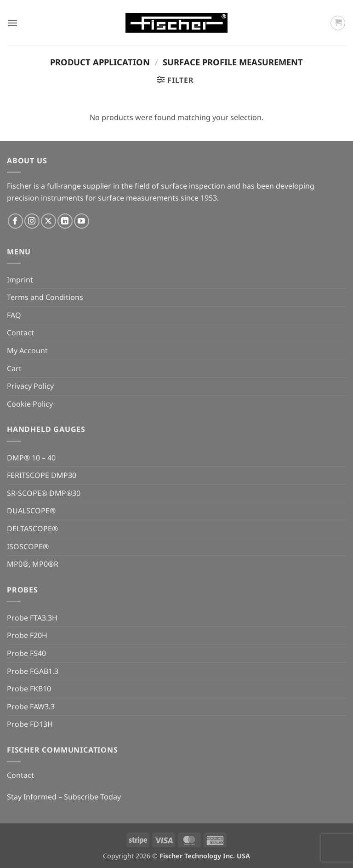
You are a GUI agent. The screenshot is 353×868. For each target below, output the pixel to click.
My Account (27, 351)
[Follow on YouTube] (82, 221)
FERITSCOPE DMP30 (42, 475)
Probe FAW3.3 (31, 707)
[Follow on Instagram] (32, 221)
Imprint (20, 280)
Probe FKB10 (29, 689)
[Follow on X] (48, 221)
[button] (12, 23)
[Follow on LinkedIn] (65, 221)
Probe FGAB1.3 (33, 671)
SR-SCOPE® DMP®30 (44, 493)
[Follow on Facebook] (15, 221)
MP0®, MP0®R (33, 564)
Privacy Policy (30, 386)
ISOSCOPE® (28, 546)
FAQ (14, 315)
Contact (20, 333)
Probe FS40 (26, 653)
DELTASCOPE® (32, 529)
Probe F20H (27, 635)
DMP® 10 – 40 (31, 458)
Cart (14, 368)
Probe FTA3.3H (32, 618)
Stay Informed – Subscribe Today (64, 797)
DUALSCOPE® (31, 511)
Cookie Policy (30, 404)
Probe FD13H (30, 724)
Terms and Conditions (45, 297)
